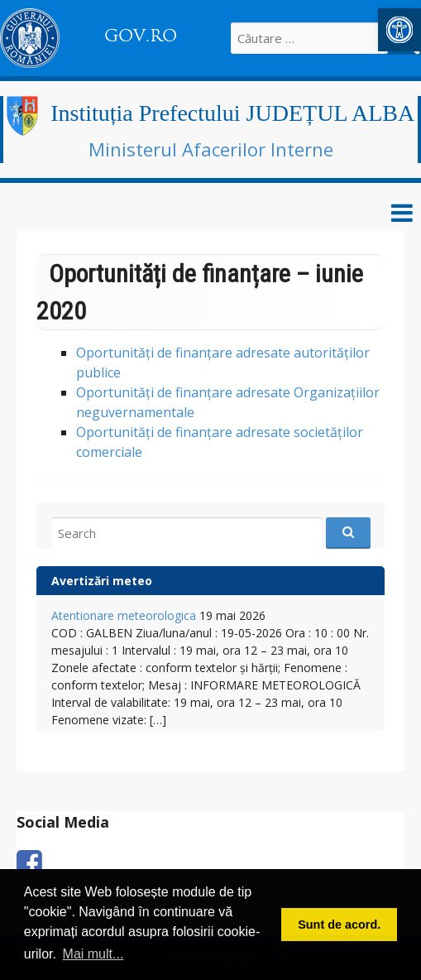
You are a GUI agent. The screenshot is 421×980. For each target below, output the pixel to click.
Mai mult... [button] (93, 954)
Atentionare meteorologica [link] (124, 615)
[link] (399, 30)
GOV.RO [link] (141, 36)
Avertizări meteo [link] (102, 581)
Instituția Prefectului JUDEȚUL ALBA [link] (232, 113)
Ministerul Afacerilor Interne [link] (211, 149)
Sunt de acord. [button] (339, 925)
